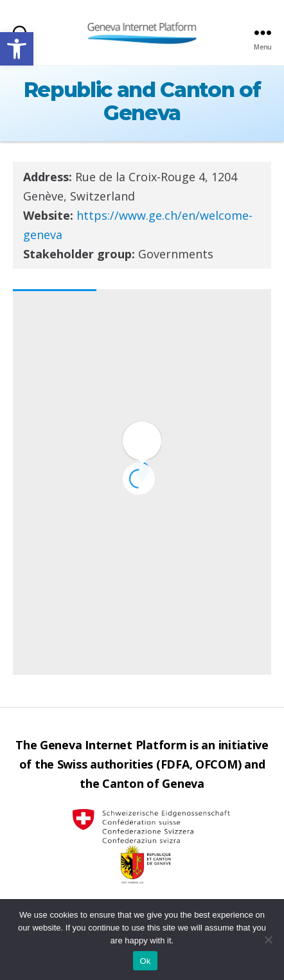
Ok (145, 961)
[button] (17, 49)
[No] (268, 940)
